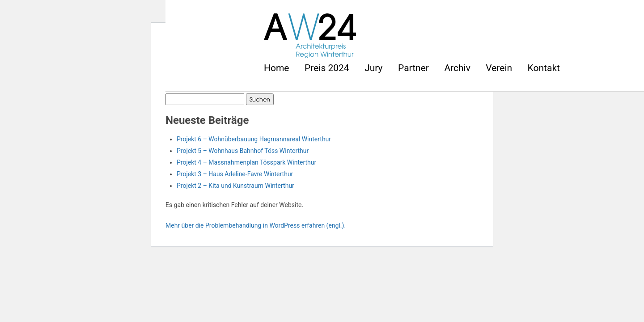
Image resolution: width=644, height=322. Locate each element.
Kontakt (544, 68)
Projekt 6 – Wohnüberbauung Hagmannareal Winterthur (254, 139)
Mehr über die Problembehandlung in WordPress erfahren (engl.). (256, 225)
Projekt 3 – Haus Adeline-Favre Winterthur (235, 174)
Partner (413, 68)
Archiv (457, 68)
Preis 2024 (327, 68)
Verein (499, 68)
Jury (373, 68)
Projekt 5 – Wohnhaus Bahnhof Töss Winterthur (243, 151)
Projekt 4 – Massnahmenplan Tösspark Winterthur (246, 162)
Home (277, 68)
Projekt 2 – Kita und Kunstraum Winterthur (235, 186)
